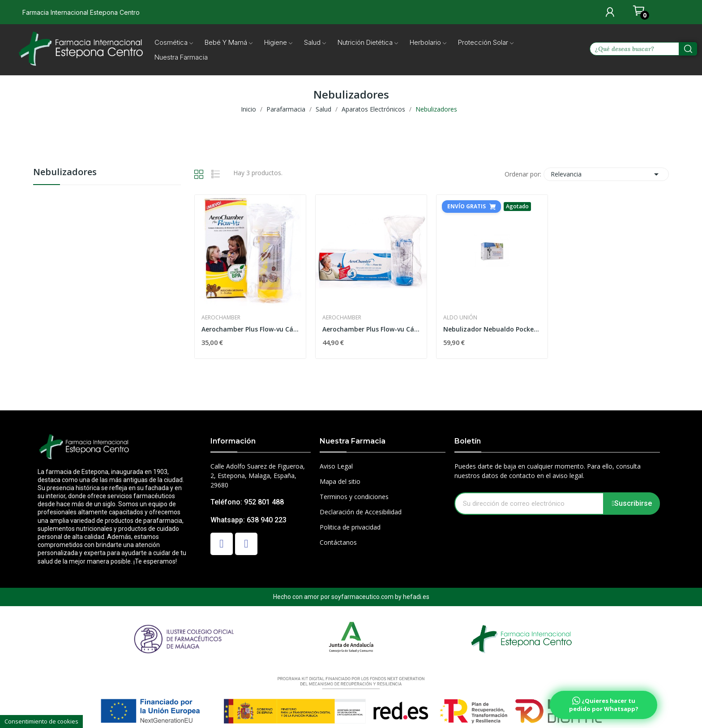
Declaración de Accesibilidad (361, 512)
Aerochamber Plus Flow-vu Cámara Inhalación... (250, 329)
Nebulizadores (65, 173)
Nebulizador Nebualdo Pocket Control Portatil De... (492, 329)
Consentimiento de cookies (41, 721)
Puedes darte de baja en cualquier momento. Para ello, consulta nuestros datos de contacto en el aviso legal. (548, 471)
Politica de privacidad (350, 527)
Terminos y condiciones (354, 497)
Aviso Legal (336, 466)
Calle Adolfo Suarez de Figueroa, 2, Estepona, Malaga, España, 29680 (258, 476)
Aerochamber (221, 318)
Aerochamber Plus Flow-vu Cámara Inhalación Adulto (371, 329)
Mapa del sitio (340, 481)
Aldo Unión (460, 318)
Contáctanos (338, 542)
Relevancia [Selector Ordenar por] (606, 174)
